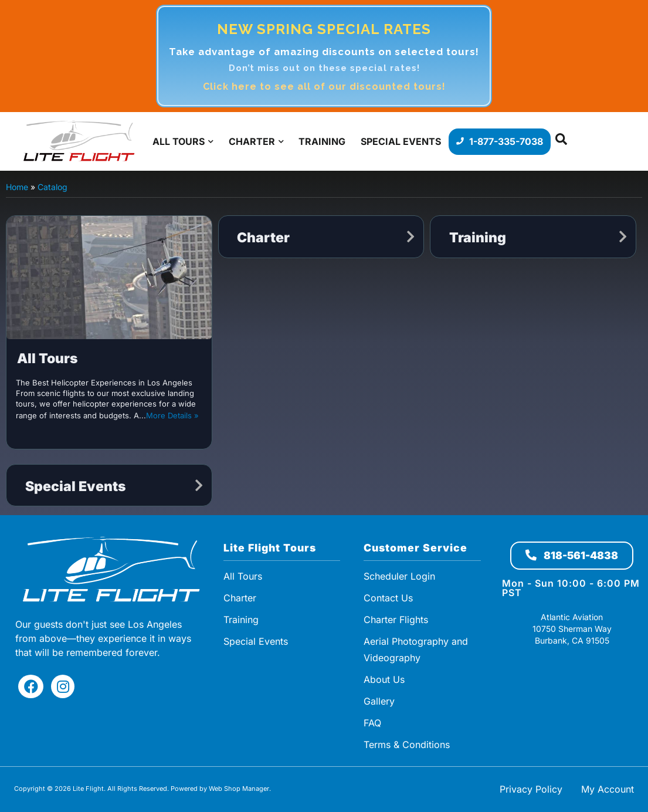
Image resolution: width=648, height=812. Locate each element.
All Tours (48, 358)
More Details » (172, 415)
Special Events (76, 486)
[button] (561, 142)
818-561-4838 (572, 555)
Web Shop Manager (239, 789)
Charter (263, 238)
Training (478, 238)
